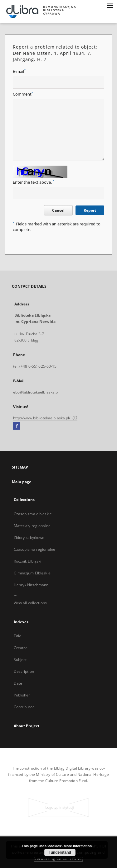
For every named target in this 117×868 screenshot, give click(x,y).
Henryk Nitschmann (31, 585)
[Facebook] (17, 426)
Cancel (58, 210)
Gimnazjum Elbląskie (32, 573)
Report (90, 210)
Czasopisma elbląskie (33, 514)
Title (18, 636)
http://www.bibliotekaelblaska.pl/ (45, 418)
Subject (20, 660)
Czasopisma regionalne (35, 549)
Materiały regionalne (32, 526)
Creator (21, 648)
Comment (23, 94)
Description (24, 671)
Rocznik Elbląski (28, 561)
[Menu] (110, 5)
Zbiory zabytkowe (29, 538)
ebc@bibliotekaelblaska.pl (36, 392)
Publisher (22, 695)
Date (18, 683)
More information (78, 846)
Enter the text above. (34, 182)
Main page (22, 482)
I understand (60, 852)
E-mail (19, 71)
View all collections (30, 603)
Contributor (24, 707)
